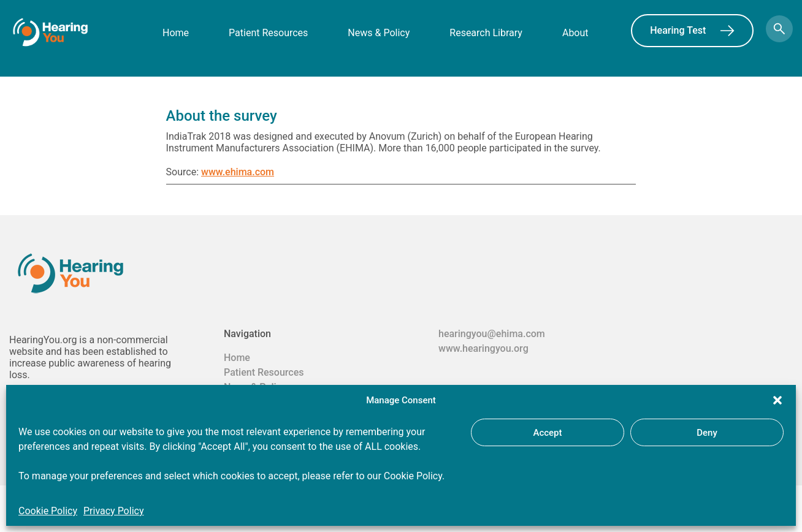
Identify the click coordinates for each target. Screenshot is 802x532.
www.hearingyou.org (483, 348)
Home (176, 33)
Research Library (486, 33)
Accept (547, 433)
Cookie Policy (48, 511)
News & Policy (379, 33)
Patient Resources (268, 33)
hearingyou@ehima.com (492, 334)
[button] (777, 400)
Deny (707, 433)
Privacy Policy (114, 511)
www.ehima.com (238, 172)
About (575, 33)
